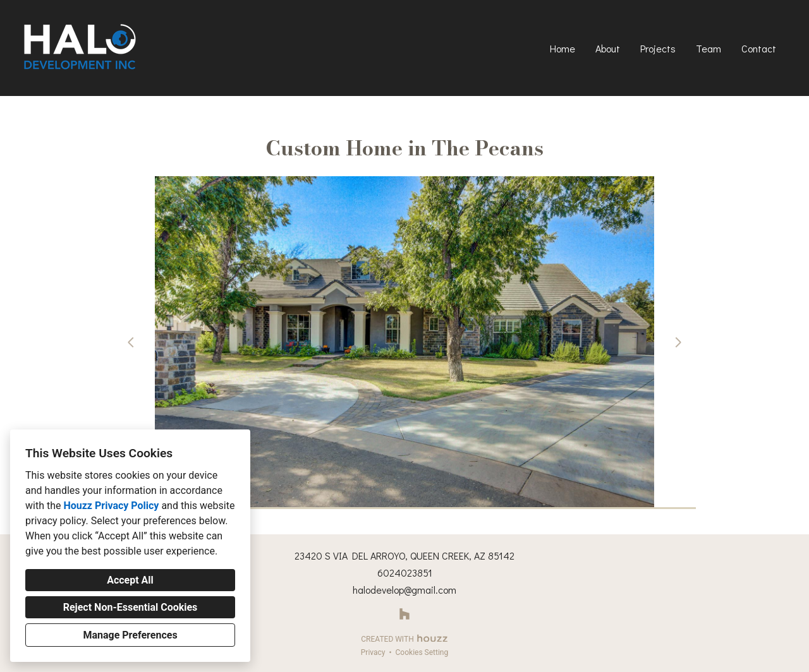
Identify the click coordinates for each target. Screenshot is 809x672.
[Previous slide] (131, 342)
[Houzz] (405, 614)
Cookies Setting (422, 652)
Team (709, 48)
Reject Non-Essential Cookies (131, 607)
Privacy (373, 652)
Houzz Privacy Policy (111, 506)
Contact (759, 48)
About (608, 48)
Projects (658, 48)
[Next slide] (678, 342)
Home (563, 48)
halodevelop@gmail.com (404, 590)
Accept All (130, 580)
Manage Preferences (130, 635)
